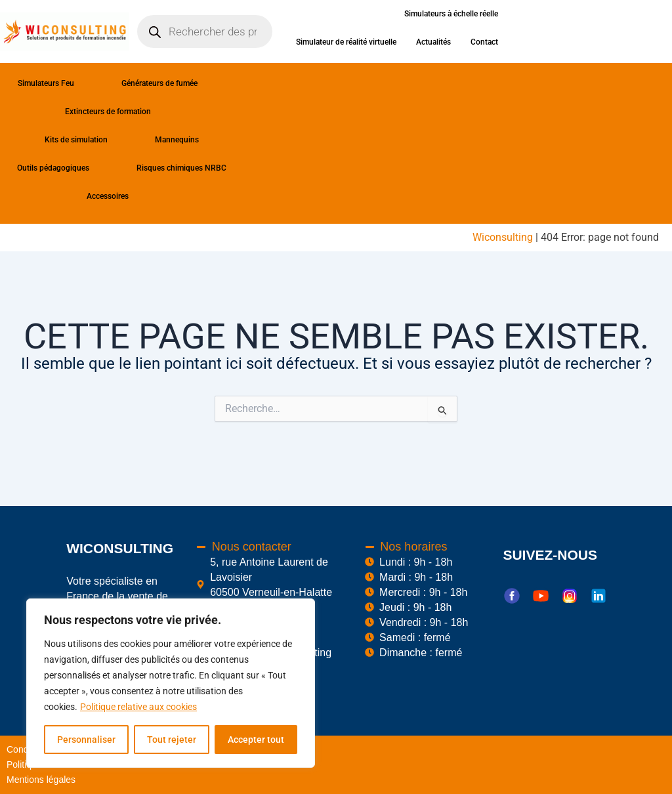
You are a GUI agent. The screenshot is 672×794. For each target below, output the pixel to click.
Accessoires (119, 196)
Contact (484, 42)
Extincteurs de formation (120, 112)
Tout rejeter (172, 740)
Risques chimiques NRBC (181, 168)
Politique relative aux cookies (138, 707)
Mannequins (177, 140)
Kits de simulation (88, 140)
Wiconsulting (503, 237)
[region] (171, 683)
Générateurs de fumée (171, 83)
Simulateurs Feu (58, 83)
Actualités (433, 42)
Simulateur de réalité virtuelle (346, 42)
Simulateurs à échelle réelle (451, 14)
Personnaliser (86, 740)
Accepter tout (256, 740)
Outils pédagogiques (65, 168)
